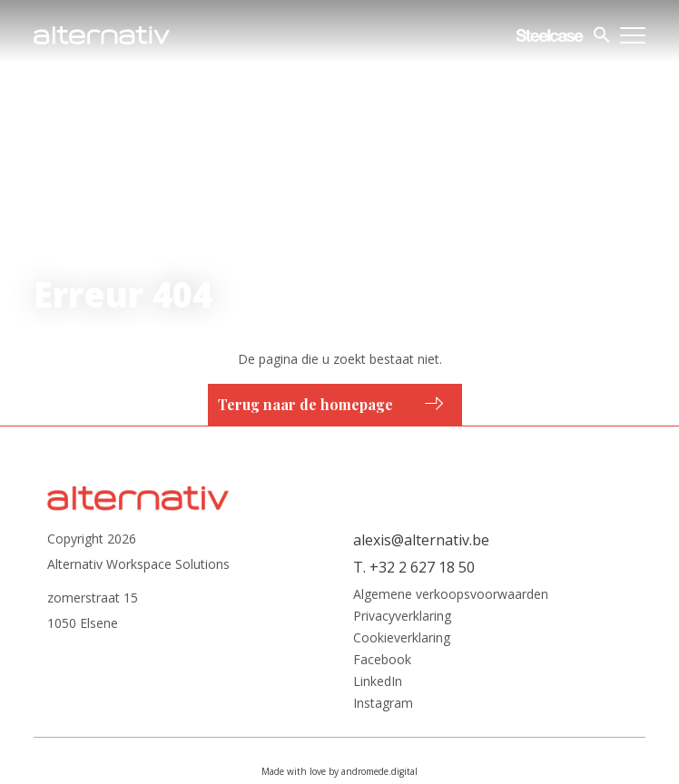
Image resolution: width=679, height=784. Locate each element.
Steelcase (550, 35)
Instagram (383, 703)
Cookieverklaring (402, 638)
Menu (633, 35)
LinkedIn (378, 681)
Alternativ (102, 35)
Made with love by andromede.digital (339, 771)
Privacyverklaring (402, 616)
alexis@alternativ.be (421, 540)
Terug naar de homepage (305, 404)
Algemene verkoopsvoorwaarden (451, 594)
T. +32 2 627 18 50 (414, 567)
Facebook (382, 660)
